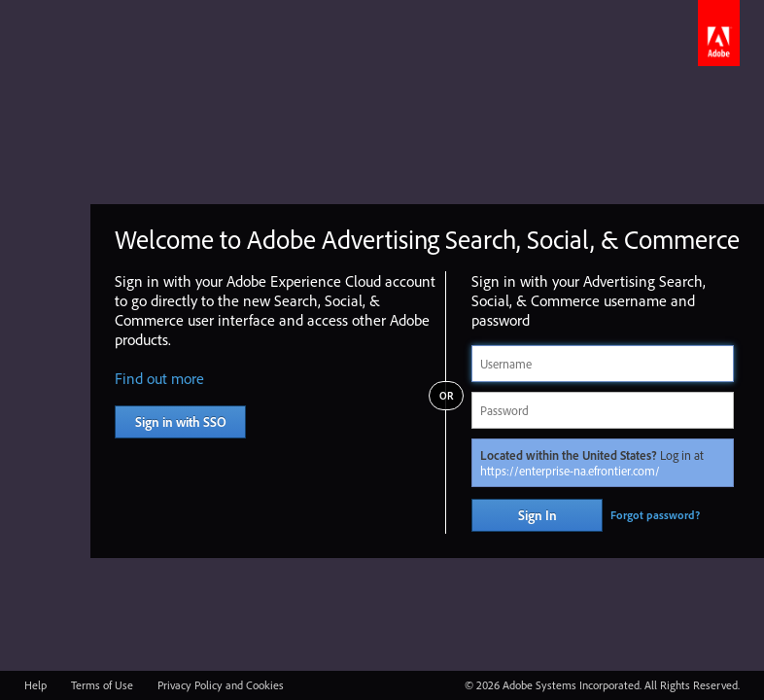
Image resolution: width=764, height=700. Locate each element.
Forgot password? (655, 515)
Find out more (159, 378)
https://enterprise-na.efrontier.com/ (570, 471)
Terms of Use (102, 685)
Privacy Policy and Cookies (221, 685)
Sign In (538, 515)
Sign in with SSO (181, 422)
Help (35, 685)
